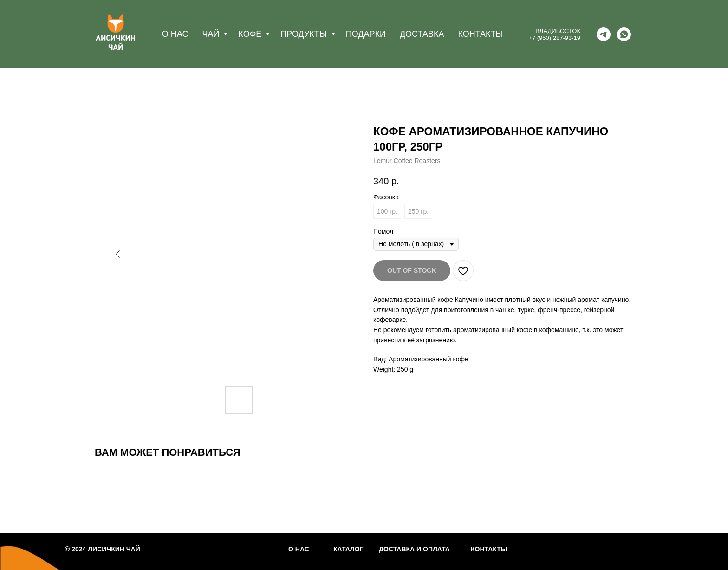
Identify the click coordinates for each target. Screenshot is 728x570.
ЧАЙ (212, 34)
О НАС (175, 34)
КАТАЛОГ (348, 549)
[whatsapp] (624, 34)
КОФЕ (251, 34)
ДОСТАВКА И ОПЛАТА (414, 549)
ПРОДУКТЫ (305, 34)
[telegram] (604, 34)
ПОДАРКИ (366, 34)
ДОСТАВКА (422, 34)
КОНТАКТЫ (480, 34)
